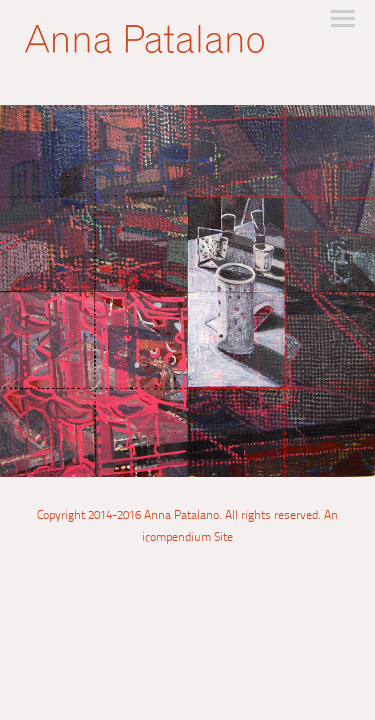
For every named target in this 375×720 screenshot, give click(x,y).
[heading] (144, 45)
